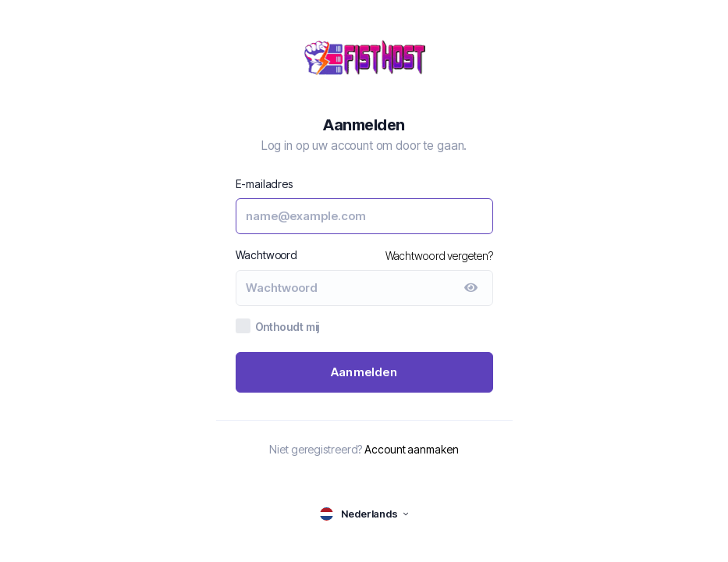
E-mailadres (264, 184)
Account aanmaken (411, 449)
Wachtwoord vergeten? (439, 256)
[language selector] (364, 514)
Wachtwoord (267, 255)
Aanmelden (364, 372)
